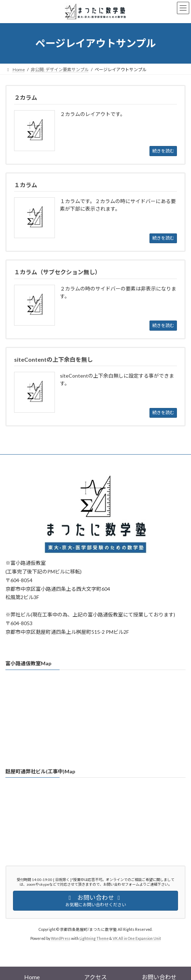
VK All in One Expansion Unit (137, 938)
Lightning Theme (94, 938)
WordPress (61, 938)
